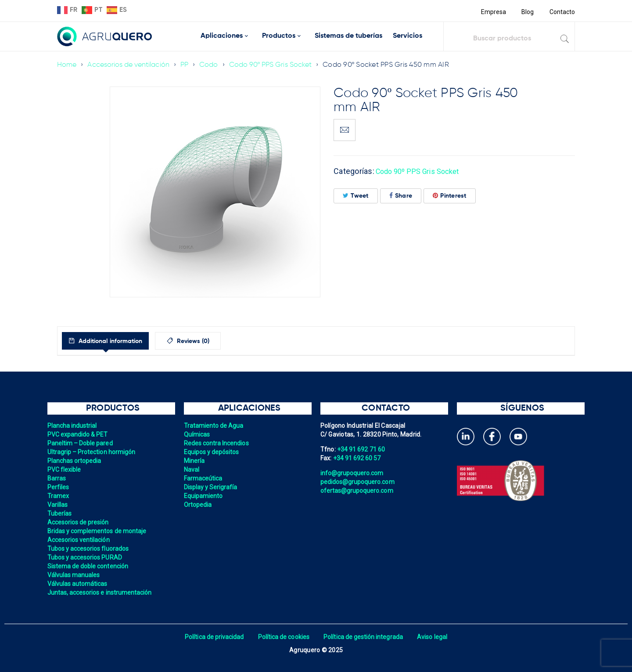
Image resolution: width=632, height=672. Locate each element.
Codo (212, 65)
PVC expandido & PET (79, 434)
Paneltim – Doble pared (81, 443)
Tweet (356, 196)
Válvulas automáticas (78, 584)
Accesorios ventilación (80, 540)
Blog (527, 12)
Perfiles (59, 487)
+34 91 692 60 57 (358, 458)
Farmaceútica (204, 478)
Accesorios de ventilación (130, 65)
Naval (192, 470)
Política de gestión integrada (364, 637)
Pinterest (450, 196)
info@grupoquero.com (353, 473)
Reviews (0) (211, 341)
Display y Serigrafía (212, 487)
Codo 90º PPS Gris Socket (275, 65)
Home (67, 65)
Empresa (492, 12)
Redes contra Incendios (217, 443)
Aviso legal (435, 637)
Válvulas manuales (74, 575)
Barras (57, 478)
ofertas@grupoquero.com (358, 491)
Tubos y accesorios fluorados (89, 549)
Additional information (118, 341)
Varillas (58, 505)
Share (401, 196)
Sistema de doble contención (89, 566)
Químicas (197, 434)
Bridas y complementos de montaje (98, 531)
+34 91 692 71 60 (362, 449)
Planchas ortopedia (75, 461)
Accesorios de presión (79, 522)
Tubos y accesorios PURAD (86, 557)
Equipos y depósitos (212, 452)
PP (187, 65)
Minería (195, 461)
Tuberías (60, 513)
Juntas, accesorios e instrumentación (101, 593)
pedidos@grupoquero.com (359, 482)
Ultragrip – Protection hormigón (93, 452)
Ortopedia (198, 505)
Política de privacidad (212, 637)
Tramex (59, 496)
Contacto (562, 12)
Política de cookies (283, 637)
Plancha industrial (73, 426)
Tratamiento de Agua (215, 426)
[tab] (113, 341)
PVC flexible (65, 470)
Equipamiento (204, 496)
